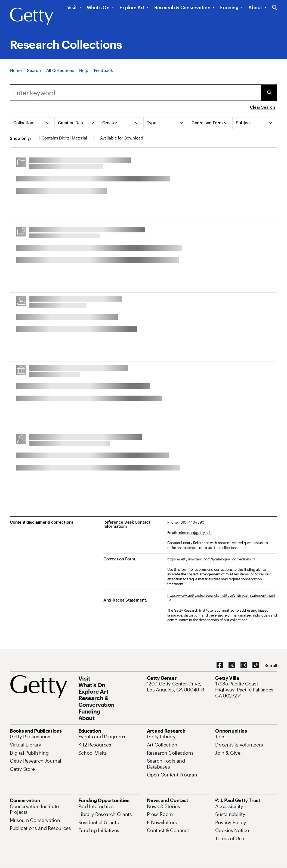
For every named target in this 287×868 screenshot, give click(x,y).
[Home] (16, 74)
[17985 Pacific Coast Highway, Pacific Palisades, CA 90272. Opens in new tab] (246, 690)
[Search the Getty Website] (275, 8)
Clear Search (262, 107)
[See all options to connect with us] (271, 665)
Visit (72, 7)
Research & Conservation (182, 7)
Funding (229, 7)
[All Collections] (60, 74)
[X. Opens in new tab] (232, 665)
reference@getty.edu (195, 533)
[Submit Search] (269, 93)
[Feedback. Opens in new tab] (103, 74)
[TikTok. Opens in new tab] (256, 665)
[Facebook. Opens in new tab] (220, 665)
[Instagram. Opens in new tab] (244, 665)
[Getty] (32, 17)
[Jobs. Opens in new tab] (220, 736)
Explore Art (132, 7)
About (255, 7)
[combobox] (135, 93)
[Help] (84, 74)
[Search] (34, 74)
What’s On (98, 7)
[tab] (32, 123)
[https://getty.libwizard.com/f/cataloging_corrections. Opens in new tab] (211, 559)
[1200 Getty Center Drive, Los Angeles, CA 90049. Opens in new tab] (178, 687)
